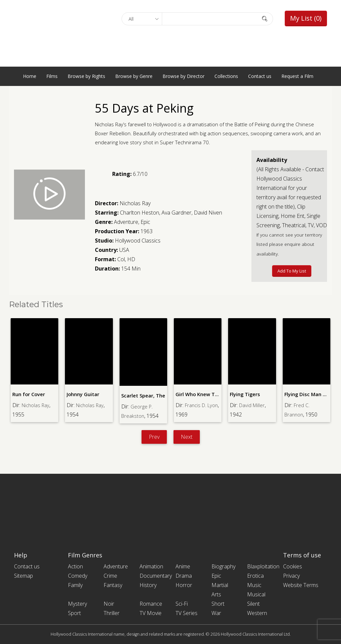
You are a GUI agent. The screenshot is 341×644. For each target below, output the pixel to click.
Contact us (260, 76)
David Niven (208, 213)
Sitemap (23, 576)
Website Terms (301, 585)
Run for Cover (28, 394)
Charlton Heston (140, 213)
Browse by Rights (86, 76)
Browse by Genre (134, 76)
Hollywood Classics (138, 241)
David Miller (253, 405)
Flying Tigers (245, 394)
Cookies (293, 566)
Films (52, 76)
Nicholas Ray (135, 203)
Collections (226, 76)
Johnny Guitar (83, 394)
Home (30, 76)
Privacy (291, 576)
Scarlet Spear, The (143, 395)
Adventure (126, 222)
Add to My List (292, 271)
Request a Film (297, 76)
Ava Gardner (176, 213)
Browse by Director (183, 76)
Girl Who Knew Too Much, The (210, 394)
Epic (145, 222)
